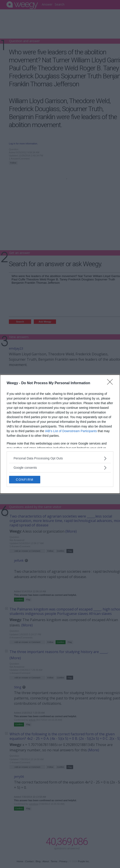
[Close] (111, 383)
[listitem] (60, 458)
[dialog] (60, 434)
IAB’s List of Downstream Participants (71, 431)
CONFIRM (25, 479)
